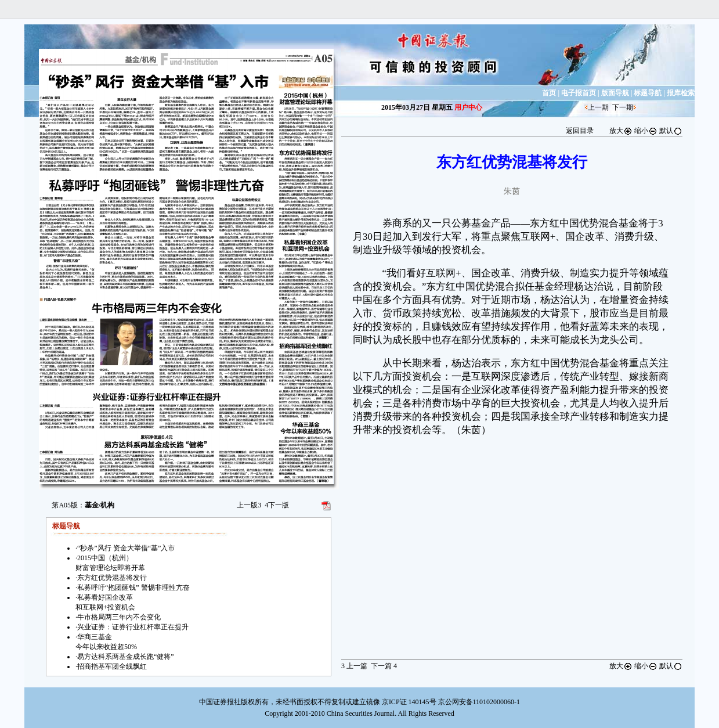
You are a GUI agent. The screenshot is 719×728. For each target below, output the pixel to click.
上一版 (249, 505)
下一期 (623, 107)
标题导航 (648, 93)
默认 (671, 131)
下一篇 (384, 666)
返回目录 (580, 131)
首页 (549, 93)
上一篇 (354, 666)
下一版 (277, 505)
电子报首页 (579, 93)
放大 (621, 131)
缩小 (646, 131)
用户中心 (468, 107)
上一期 (598, 107)
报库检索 (681, 93)
